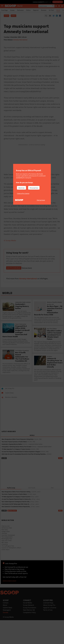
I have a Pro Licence (23, 193)
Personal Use (34, 188)
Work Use (21, 188)
